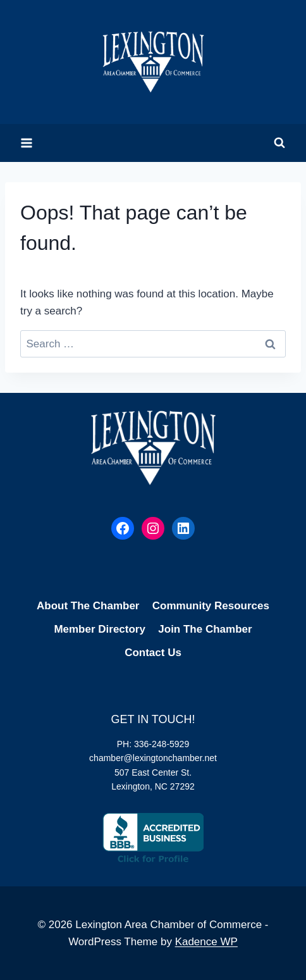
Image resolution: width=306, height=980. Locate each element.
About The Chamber (88, 606)
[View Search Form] (279, 143)
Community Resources (211, 606)
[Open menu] (27, 143)
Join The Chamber (205, 629)
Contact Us (153, 653)
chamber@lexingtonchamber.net (153, 758)
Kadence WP (206, 942)
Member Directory (100, 629)
